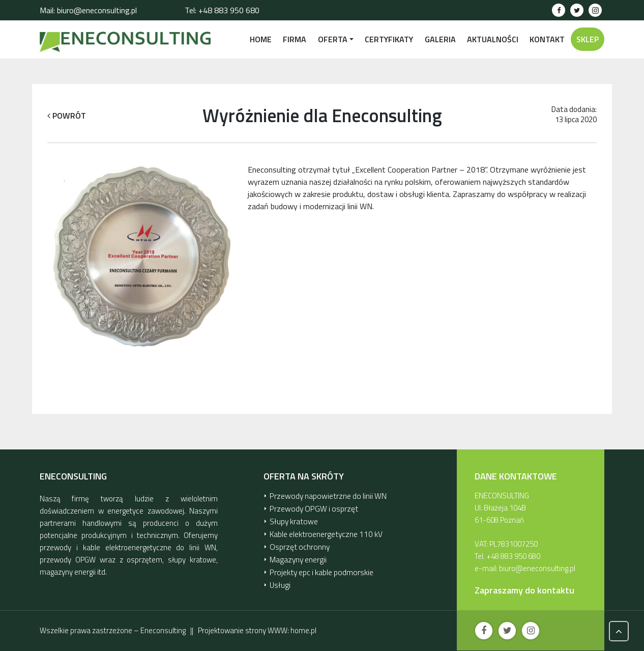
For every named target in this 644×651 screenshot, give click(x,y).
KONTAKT (547, 39)
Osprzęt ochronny (298, 544)
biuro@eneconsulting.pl (537, 568)
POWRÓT (67, 116)
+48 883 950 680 (513, 556)
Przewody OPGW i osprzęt (311, 508)
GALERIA (440, 39)
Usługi (280, 581)
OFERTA (333, 39)
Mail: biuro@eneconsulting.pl (88, 10)
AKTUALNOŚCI (493, 39)
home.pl (303, 630)
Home (261, 39)
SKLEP (588, 39)
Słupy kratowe (293, 520)
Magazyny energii (297, 557)
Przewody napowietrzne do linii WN (326, 496)
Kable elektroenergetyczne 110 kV (324, 532)
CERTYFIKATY (389, 39)
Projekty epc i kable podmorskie (320, 569)
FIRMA (295, 39)
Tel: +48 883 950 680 (222, 10)
